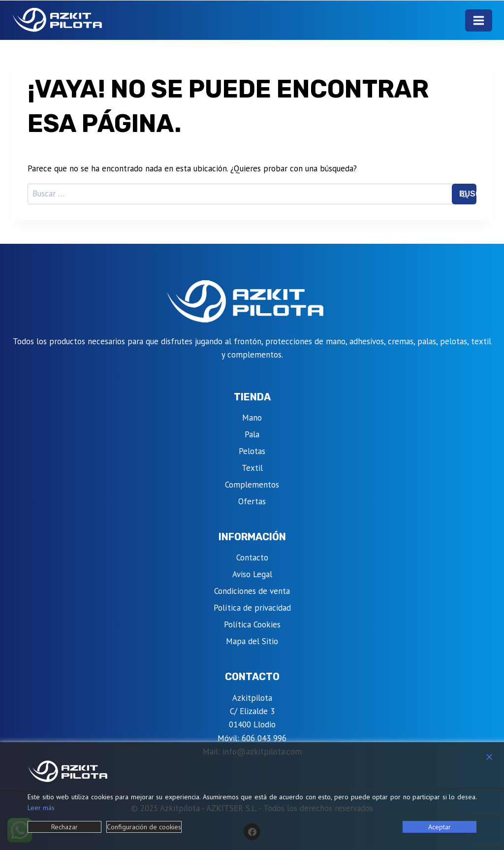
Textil (252, 468)
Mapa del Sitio (252, 641)
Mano (252, 418)
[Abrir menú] (479, 20)
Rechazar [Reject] (64, 827)
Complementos (252, 485)
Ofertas (252, 501)
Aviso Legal (252, 574)
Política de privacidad (252, 608)
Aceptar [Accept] (440, 827)
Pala (252, 434)
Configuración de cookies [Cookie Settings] (144, 827)
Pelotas (252, 451)
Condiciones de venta (252, 591)
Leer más (41, 808)
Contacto (252, 557)
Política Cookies (252, 624)
